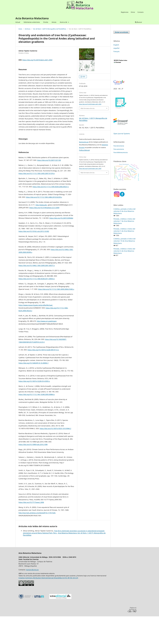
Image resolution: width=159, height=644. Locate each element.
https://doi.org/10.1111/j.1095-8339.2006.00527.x (51, 214)
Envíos (46, 22)
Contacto (141, 12)
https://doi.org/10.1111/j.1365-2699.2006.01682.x (56, 317)
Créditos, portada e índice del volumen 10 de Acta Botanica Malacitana (124, 241)
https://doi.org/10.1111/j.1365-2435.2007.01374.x (37, 201)
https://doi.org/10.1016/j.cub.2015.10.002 (34, 259)
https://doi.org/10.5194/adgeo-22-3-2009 (44, 235)
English (116, 45)
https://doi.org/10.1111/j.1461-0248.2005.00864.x (37, 422)
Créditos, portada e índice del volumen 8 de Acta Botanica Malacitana (124, 211)
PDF (84, 77)
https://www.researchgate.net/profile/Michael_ (36, 333)
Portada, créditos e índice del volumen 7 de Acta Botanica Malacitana (124, 221)
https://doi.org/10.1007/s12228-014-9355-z (34, 409)
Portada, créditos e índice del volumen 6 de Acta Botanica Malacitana (124, 251)
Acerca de (64, 22)
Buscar (139, 22)
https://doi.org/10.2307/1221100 (49, 188)
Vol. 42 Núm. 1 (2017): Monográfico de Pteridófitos (50, 29)
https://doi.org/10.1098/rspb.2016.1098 (33, 472)
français (116, 51)
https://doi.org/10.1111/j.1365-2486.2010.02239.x (44, 225)
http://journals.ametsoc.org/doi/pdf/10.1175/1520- (37, 540)
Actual (18, 22)
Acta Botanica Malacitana (32, 18)
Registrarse (125, 12)
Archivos (28, 29)
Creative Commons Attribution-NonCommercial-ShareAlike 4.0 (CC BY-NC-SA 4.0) (48, 605)
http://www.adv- (41, 233)
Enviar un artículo (122, 32)
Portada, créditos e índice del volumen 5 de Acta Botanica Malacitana (124, 231)
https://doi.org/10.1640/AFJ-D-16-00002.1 (34, 391)
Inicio (20, 29)
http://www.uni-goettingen (47, 349)
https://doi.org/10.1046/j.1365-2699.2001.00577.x (37, 293)
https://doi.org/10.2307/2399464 (61, 246)
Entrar (133, 12)
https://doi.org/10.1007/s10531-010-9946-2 (55, 456)
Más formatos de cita (88, 108)
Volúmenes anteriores (32, 22)
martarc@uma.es (32, 597)
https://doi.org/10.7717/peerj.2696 (31, 530)
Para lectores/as (119, 146)
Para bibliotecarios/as (121, 152)
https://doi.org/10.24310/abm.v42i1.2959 (37, 60)
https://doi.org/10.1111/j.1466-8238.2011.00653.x (37, 306)
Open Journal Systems (122, 134)
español (116, 48)
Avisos (54, 22)
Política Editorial (84, 150)
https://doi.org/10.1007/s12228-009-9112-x (43, 377)
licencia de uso (84, 142)
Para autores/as (119, 149)
